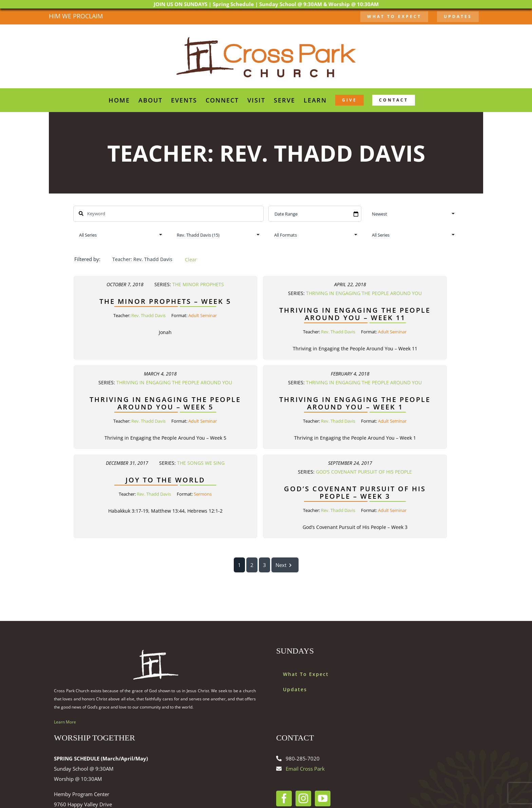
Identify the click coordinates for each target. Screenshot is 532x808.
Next (285, 565)
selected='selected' (217, 235)
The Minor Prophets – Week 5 (165, 301)
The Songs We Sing (201, 463)
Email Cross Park (305, 769)
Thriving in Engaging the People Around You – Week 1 (355, 403)
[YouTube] (323, 798)
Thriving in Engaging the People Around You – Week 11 (355, 314)
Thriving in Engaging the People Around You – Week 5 (165, 403)
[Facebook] (284, 798)
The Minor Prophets (198, 284)
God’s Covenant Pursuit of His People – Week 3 (355, 492)
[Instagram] (303, 798)
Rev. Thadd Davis (148, 315)
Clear (191, 260)
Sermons (203, 494)
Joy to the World (165, 480)
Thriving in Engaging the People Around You (364, 293)
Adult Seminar (203, 315)
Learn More (65, 722)
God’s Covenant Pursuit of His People (364, 472)
